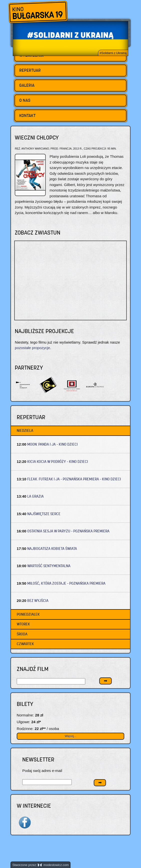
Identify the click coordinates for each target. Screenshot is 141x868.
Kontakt (27, 116)
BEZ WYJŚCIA (38, 601)
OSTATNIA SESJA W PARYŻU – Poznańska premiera (68, 531)
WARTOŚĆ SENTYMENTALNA (49, 566)
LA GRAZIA (35, 496)
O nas (25, 100)
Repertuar (30, 70)
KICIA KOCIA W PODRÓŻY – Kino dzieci (58, 462)
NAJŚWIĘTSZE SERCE (44, 514)
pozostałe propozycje (32, 348)
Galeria (27, 85)
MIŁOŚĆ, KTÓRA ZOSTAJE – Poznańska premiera (66, 583)
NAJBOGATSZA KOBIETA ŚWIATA (52, 549)
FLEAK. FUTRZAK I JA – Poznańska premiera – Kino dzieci (74, 479)
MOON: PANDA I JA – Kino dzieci (52, 444)
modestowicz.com (53, 865)
